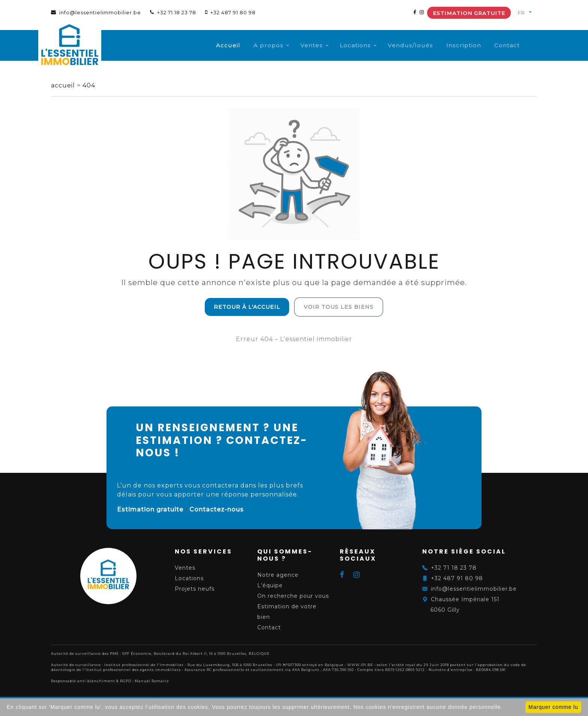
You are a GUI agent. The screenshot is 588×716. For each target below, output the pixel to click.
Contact (520, 45)
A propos (281, 45)
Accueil (241, 45)
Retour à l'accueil (247, 307)
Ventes (324, 45)
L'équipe (270, 585)
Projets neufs (195, 589)
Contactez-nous (217, 509)
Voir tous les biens (339, 307)
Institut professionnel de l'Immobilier (144, 665)
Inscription (476, 45)
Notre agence (278, 575)
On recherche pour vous (293, 596)
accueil (64, 85)
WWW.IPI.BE (360, 665)
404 (89, 85)
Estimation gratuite (469, 13)
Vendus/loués (423, 45)
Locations (368, 45)
